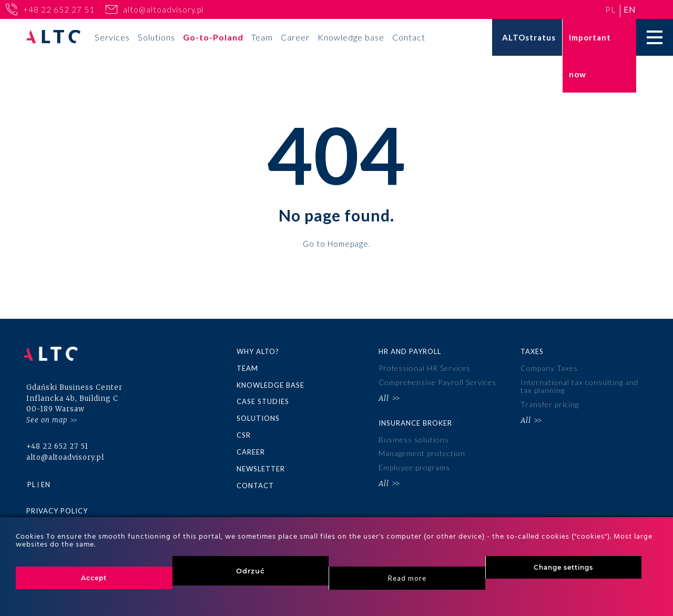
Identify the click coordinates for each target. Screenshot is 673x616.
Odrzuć (251, 571)
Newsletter (261, 467)
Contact (409, 37)
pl (611, 9)
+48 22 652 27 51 (59, 9)
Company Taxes (549, 368)
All (384, 397)
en (630, 9)
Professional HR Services (425, 368)
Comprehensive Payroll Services (437, 382)
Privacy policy (57, 507)
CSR (244, 433)
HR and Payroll (410, 351)
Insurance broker (415, 421)
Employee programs (414, 465)
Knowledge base (351, 37)
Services (112, 37)
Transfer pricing (550, 403)
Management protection (422, 451)
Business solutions (414, 438)
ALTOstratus (529, 37)
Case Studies (263, 401)
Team (262, 37)
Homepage (348, 243)
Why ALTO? (258, 351)
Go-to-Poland (213, 37)
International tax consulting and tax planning (579, 386)
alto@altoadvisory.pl (163, 9)
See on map (47, 415)
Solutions (156, 37)
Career (295, 37)
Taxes (532, 351)
